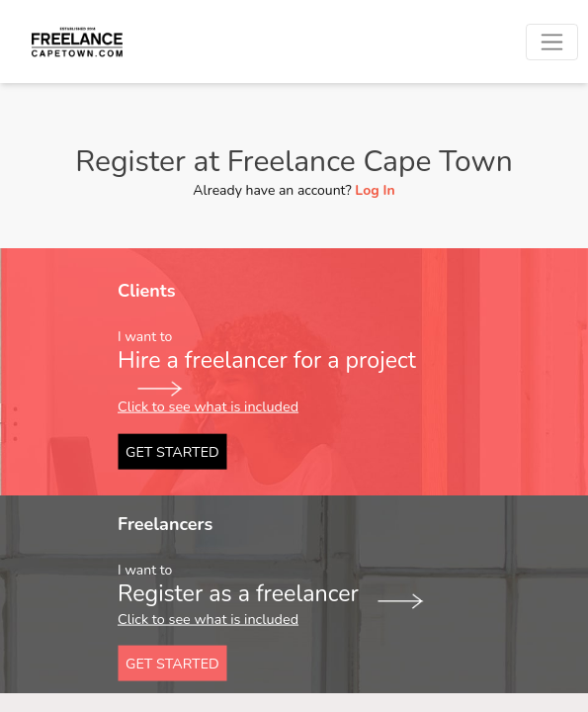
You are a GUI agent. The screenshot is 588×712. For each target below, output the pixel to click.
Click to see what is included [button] (208, 406)
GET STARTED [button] (172, 452)
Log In (375, 190)
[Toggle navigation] (552, 42)
